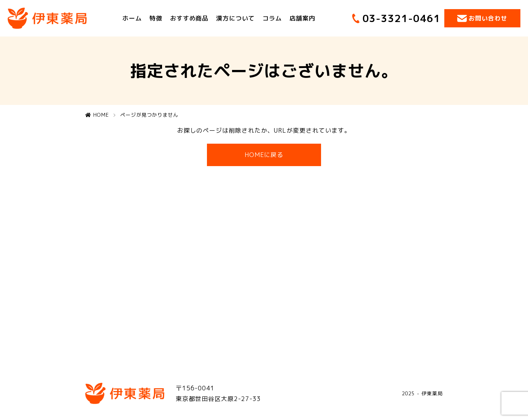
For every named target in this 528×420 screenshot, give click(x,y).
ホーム (132, 18)
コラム (272, 18)
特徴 (156, 18)
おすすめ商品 (189, 18)
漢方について (235, 18)
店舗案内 (302, 18)
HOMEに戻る (264, 155)
